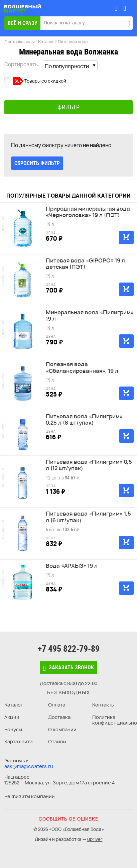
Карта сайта (18, 741)
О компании (62, 729)
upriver (95, 839)
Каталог (14, 705)
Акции (12, 717)
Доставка (59, 717)
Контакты (103, 705)
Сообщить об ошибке (68, 819)
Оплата (57, 705)
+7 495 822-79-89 (69, 649)
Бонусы (13, 729)
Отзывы (57, 741)
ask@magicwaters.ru (29, 766)
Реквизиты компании (30, 796)
